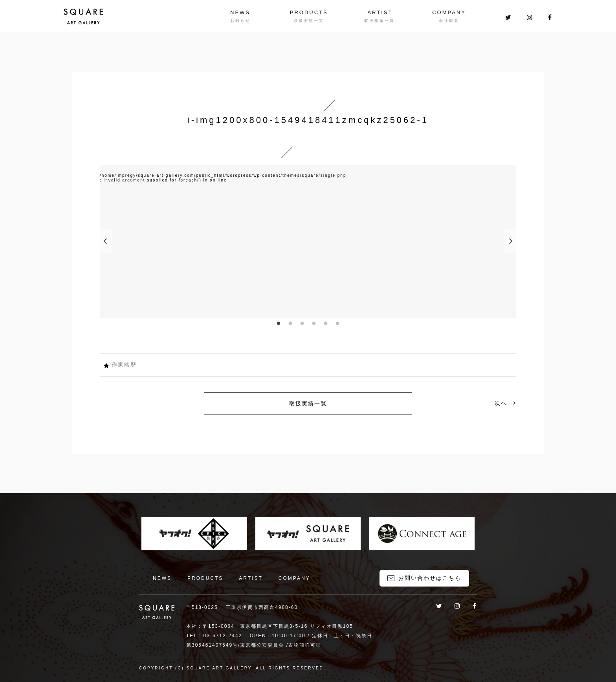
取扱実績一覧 (308, 403)
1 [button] (279, 324)
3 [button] (302, 324)
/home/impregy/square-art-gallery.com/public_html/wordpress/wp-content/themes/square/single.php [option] (223, 175)
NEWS (240, 12)
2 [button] (290, 324)
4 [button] (314, 324)
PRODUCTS (309, 12)
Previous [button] (106, 241)
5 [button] (326, 324)
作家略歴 (124, 365)
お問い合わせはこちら (430, 578)
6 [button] (337, 324)
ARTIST (380, 12)
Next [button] (510, 241)
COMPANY (449, 12)
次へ (505, 403)
